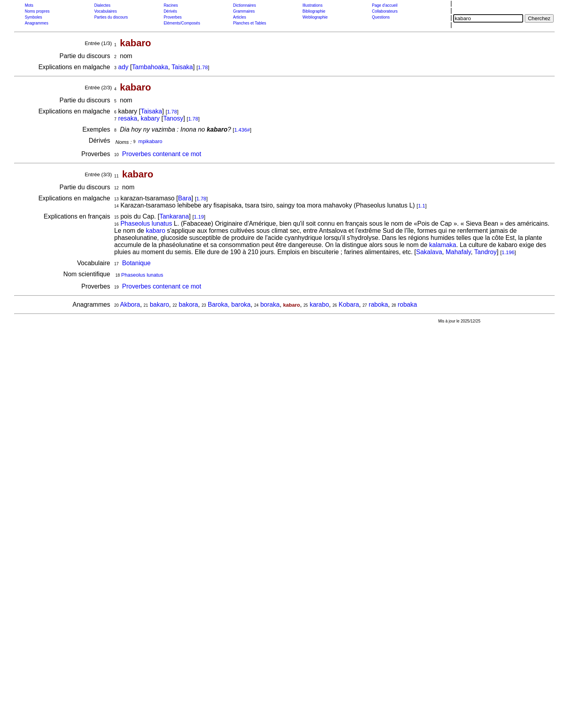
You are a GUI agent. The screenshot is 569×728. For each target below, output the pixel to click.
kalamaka (443, 245)
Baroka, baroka (229, 305)
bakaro (159, 305)
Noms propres (37, 11)
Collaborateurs (385, 11)
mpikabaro (150, 141)
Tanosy (173, 118)
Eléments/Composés (182, 23)
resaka (128, 118)
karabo (319, 305)
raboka (378, 305)
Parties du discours (111, 17)
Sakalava (429, 252)
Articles (240, 17)
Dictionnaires (245, 5)
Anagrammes (37, 23)
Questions (381, 17)
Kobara (349, 305)
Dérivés (170, 11)
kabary (150, 118)
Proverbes (173, 17)
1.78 (203, 67)
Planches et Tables (250, 23)
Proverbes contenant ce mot (162, 154)
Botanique (136, 263)
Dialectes (102, 5)
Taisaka (182, 67)
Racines (171, 5)
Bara (185, 198)
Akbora (130, 305)
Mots (29, 5)
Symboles (34, 17)
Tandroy (485, 252)
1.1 (422, 206)
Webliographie (315, 17)
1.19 (199, 217)
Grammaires (244, 11)
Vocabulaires (105, 11)
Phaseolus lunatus (146, 223)
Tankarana (174, 216)
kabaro (155, 231)
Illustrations (313, 5)
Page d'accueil (385, 5)
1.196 (508, 252)
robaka (407, 305)
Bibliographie (314, 11)
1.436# (242, 130)
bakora (188, 305)
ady (123, 67)
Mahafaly (458, 252)
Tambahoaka (150, 67)
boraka (270, 305)
